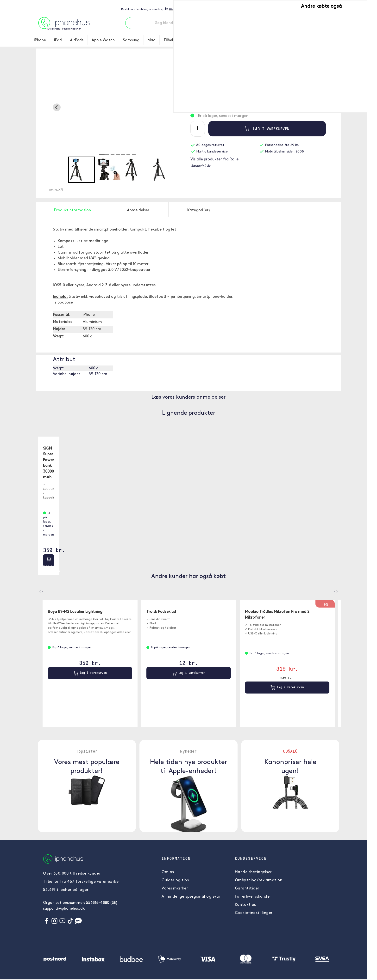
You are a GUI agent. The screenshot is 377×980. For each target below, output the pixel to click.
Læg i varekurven (265, 129)
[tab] (102, 155)
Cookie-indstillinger (254, 913)
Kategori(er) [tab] (199, 210)
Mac (151, 40)
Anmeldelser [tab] (138, 210)
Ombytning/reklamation (259, 880)
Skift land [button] (295, 7)
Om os (168, 872)
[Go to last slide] (57, 107)
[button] (82, 170)
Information (332, 40)
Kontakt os (245, 905)
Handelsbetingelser (253, 872)
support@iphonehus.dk (64, 909)
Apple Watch (103, 40)
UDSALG (305, 40)
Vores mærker (175, 889)
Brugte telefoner (202, 40)
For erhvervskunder (253, 897)
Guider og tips (175, 880)
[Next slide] (179, 107)
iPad (58, 40)
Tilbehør (171, 40)
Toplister (258, 40)
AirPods (77, 40)
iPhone (40, 40)
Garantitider (247, 889)
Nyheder (282, 40)
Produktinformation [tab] (72, 210)
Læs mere (259, 93)
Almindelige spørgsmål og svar (191, 897)
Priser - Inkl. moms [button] (325, 7)
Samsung (131, 40)
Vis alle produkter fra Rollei (215, 159)
